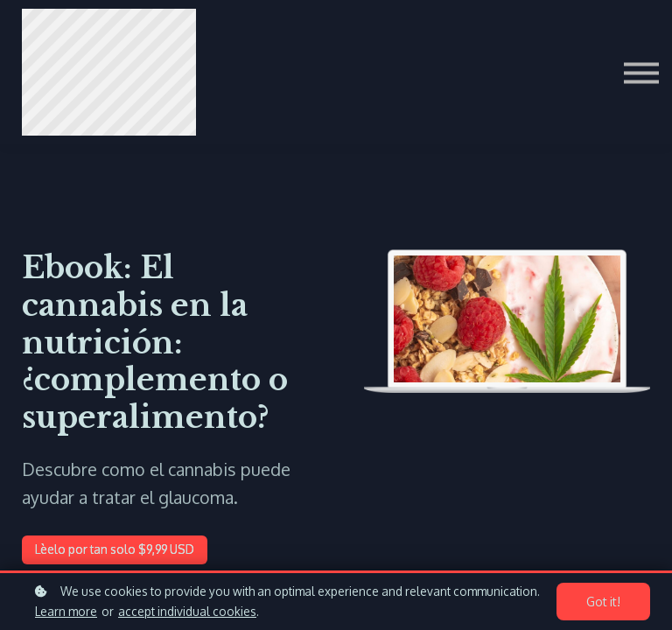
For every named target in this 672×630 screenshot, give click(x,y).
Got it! (605, 602)
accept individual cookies (187, 611)
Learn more (66, 611)
